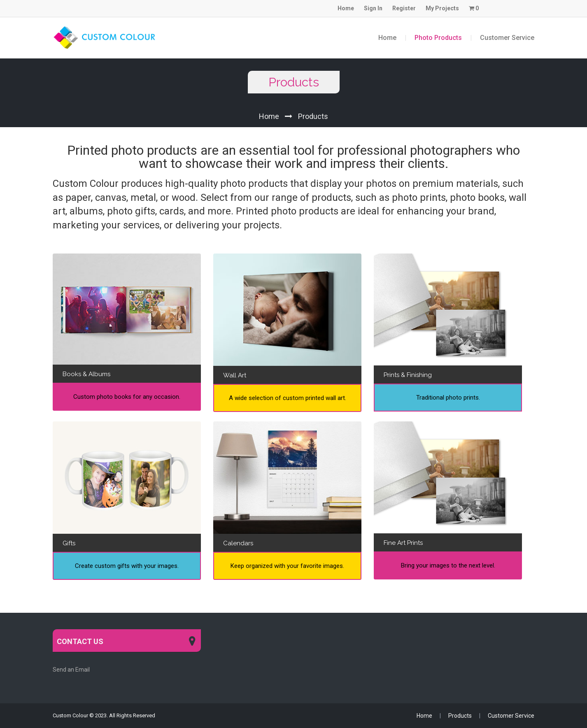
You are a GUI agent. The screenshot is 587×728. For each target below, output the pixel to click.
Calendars (238, 543)
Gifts (69, 543)
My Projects (442, 8)
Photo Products (438, 38)
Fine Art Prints (403, 543)
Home (346, 8)
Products (313, 116)
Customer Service (507, 38)
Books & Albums (86, 374)
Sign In (373, 8)
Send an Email (71, 670)
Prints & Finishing (408, 375)
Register (404, 8)
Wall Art (235, 375)
